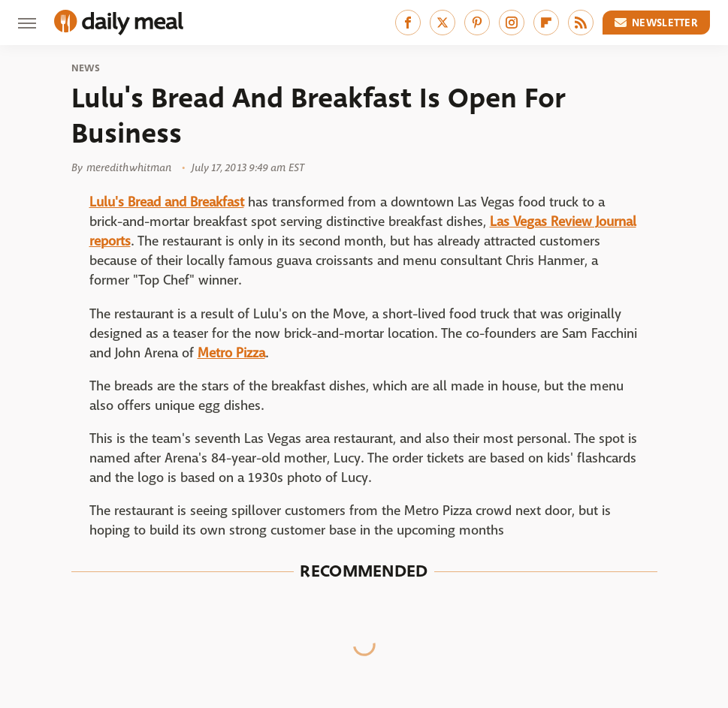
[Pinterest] (477, 23)
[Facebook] (408, 23)
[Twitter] (443, 23)
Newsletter (657, 23)
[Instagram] (512, 23)
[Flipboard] (546, 23)
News (86, 68)
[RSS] (581, 23)
